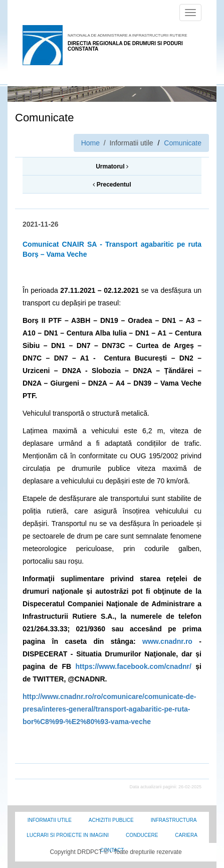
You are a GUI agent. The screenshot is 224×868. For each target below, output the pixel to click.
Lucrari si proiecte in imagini (68, 835)
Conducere (142, 835)
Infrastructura (174, 820)
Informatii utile (50, 820)
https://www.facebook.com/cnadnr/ (134, 666)
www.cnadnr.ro (167, 641)
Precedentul (112, 185)
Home (90, 143)
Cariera (186, 835)
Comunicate (183, 143)
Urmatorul (112, 166)
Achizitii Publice (111, 820)
